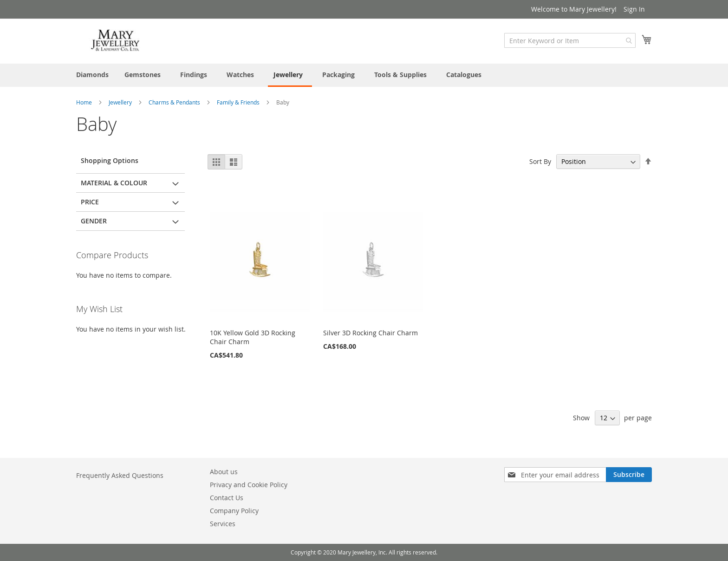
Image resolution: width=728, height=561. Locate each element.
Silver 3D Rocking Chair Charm (370, 333)
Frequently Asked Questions (120, 475)
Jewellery (121, 102)
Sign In (634, 9)
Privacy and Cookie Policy (249, 485)
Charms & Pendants (175, 102)
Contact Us (227, 498)
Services (223, 524)
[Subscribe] (629, 475)
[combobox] (570, 40)
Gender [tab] (94, 221)
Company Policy (234, 511)
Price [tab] (90, 202)
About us (224, 472)
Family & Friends (239, 102)
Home (85, 102)
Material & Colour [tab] (114, 183)
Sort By (540, 161)
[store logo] (116, 41)
